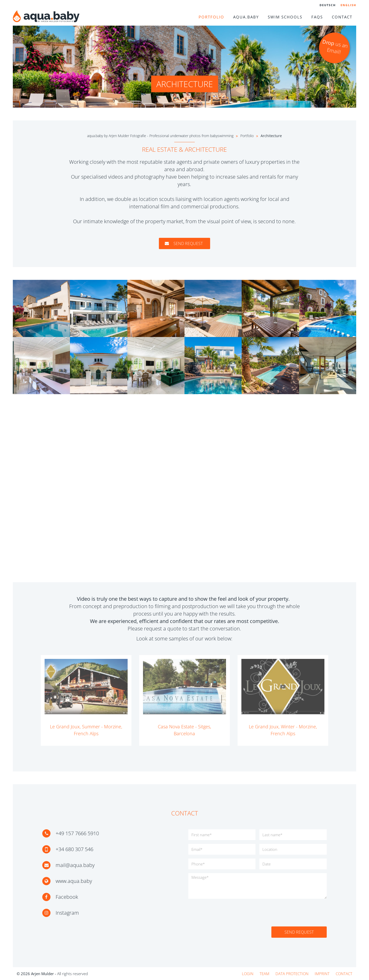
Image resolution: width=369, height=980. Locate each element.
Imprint (322, 974)
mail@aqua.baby (75, 865)
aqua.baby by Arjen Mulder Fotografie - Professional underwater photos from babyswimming (160, 136)
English (348, 5)
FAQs (317, 17)
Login (248, 974)
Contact (342, 17)
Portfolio (211, 17)
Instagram (67, 913)
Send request (185, 243)
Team (264, 974)
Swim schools (285, 17)
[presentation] (227, 913)
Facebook (67, 897)
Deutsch (328, 5)
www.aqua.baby (74, 881)
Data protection (292, 974)
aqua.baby (246, 17)
